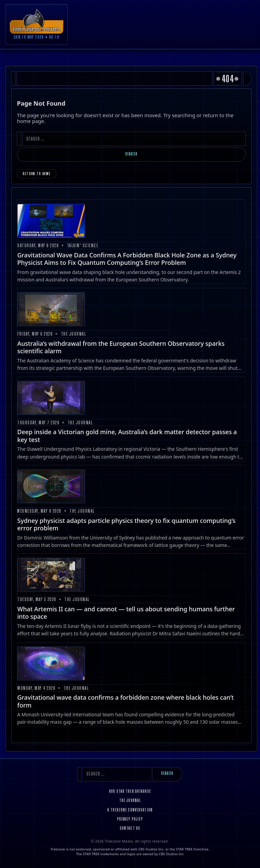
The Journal (130, 801)
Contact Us (130, 829)
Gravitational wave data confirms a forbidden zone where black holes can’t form (125, 701)
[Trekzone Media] (37, 21)
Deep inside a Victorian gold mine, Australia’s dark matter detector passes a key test (127, 436)
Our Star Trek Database (130, 792)
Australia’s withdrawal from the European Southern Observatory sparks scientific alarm (121, 347)
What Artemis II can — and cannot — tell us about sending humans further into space (126, 613)
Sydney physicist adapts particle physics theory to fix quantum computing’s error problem (126, 524)
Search (131, 154)
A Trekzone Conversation (130, 810)
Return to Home (37, 174)
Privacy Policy (130, 820)
